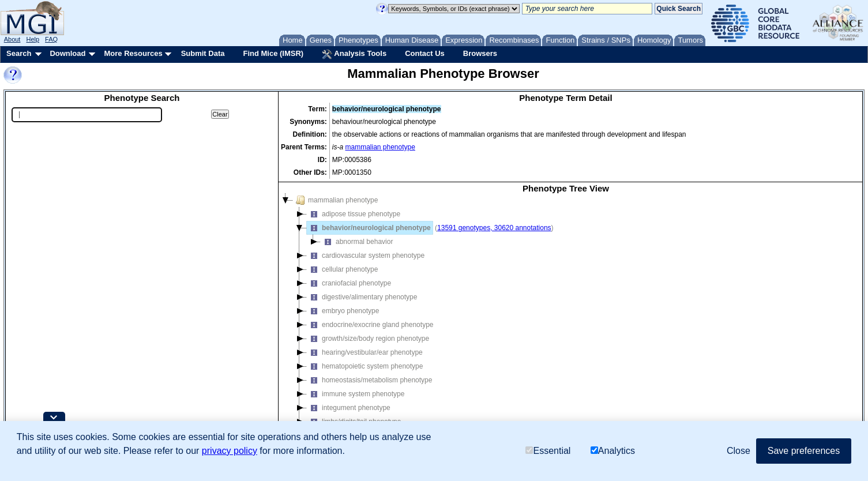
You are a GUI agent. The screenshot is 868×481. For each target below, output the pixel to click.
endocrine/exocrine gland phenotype (370, 325)
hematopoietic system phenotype (365, 366)
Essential (548, 451)
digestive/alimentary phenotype (362, 297)
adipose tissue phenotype (354, 214)
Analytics (613, 451)
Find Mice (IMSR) (273, 53)
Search (19, 53)
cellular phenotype (342, 269)
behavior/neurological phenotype (369, 228)
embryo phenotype (343, 311)
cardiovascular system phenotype (366, 255)
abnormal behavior (357, 242)
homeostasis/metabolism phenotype (369, 380)
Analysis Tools (354, 54)
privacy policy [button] (230, 451)
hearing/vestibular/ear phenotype (365, 352)
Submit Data (203, 53)
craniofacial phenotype (349, 283)
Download (67, 53)
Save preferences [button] (804, 451)
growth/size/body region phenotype (368, 339)
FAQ (51, 39)
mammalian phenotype (380, 147)
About (12, 39)
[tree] (566, 320)
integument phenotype (349, 408)
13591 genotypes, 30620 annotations (494, 228)
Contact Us (425, 53)
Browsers (480, 53)
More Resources (133, 53)
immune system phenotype (356, 394)
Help (33, 39)
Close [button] (739, 451)
